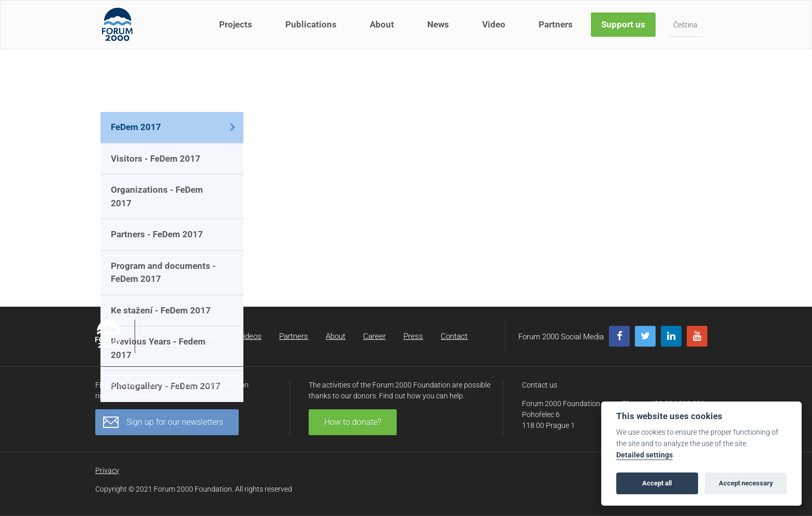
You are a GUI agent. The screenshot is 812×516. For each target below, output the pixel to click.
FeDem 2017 (136, 127)
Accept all (657, 483)
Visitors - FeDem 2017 (156, 159)
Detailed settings (644, 455)
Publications (312, 30)
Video (495, 30)
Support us (624, 30)
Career (374, 336)
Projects (237, 30)
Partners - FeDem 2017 (157, 234)
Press (413, 336)
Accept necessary (746, 483)
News (439, 30)
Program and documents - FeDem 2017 (163, 273)
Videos (250, 336)
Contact (454, 336)
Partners (557, 30)
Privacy (107, 470)
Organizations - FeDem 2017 (157, 196)
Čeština (686, 31)
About (383, 30)
